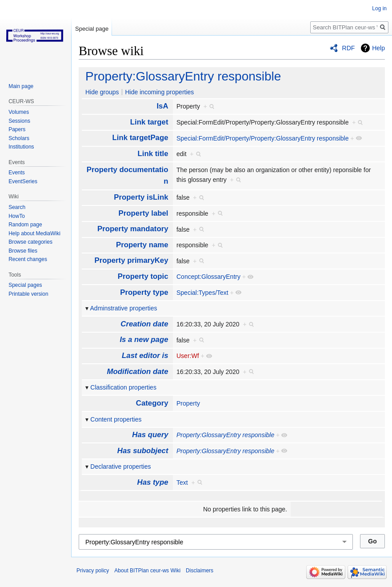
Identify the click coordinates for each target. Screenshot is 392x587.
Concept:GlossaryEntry (208, 277)
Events (17, 173)
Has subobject (143, 451)
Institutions (21, 147)
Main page (21, 86)
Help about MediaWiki (34, 233)
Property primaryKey (131, 260)
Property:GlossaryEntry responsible (183, 76)
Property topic (143, 276)
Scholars (19, 138)
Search (17, 207)
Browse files (23, 251)
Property (188, 403)
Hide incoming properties (159, 92)
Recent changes (28, 259)
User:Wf (188, 356)
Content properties (116, 419)
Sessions (19, 121)
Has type (153, 482)
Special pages (25, 285)
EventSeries (23, 181)
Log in (379, 8)
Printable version (28, 294)
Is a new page (144, 340)
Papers (17, 129)
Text (182, 482)
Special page (92, 29)
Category (152, 403)
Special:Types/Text (202, 293)
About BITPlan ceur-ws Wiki (147, 571)
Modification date (138, 372)
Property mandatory (133, 229)
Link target (149, 122)
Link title (153, 154)
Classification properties (123, 387)
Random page (25, 225)
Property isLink (141, 197)
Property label (144, 213)
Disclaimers (200, 571)
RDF (349, 48)
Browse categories (30, 242)
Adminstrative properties (124, 308)
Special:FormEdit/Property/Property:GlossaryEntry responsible (262, 138)
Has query (150, 435)
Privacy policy (93, 571)
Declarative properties (120, 466)
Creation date (144, 324)
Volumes (19, 112)
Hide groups (102, 92)
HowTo (17, 216)
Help (378, 48)
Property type (144, 292)
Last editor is (145, 356)
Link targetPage (140, 138)
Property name (142, 245)
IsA (162, 106)
